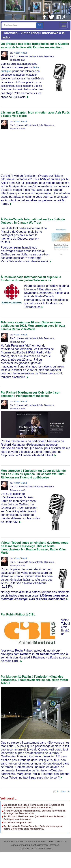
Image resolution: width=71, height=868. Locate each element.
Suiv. (63, 791)
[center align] (40, 25)
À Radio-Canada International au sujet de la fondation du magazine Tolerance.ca (31, 279)
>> (69, 791)
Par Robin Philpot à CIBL (18, 614)
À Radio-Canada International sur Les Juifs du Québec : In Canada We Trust (33, 221)
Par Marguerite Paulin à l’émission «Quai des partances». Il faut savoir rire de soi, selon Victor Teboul (34, 680)
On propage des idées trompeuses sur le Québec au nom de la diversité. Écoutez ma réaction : (35, 45)
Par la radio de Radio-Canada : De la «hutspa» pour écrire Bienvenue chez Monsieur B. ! (33, 827)
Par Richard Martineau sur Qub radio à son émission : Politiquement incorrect (30, 394)
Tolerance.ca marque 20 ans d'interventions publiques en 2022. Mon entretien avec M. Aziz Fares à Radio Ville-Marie (33, 326)
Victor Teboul (57, 4)
